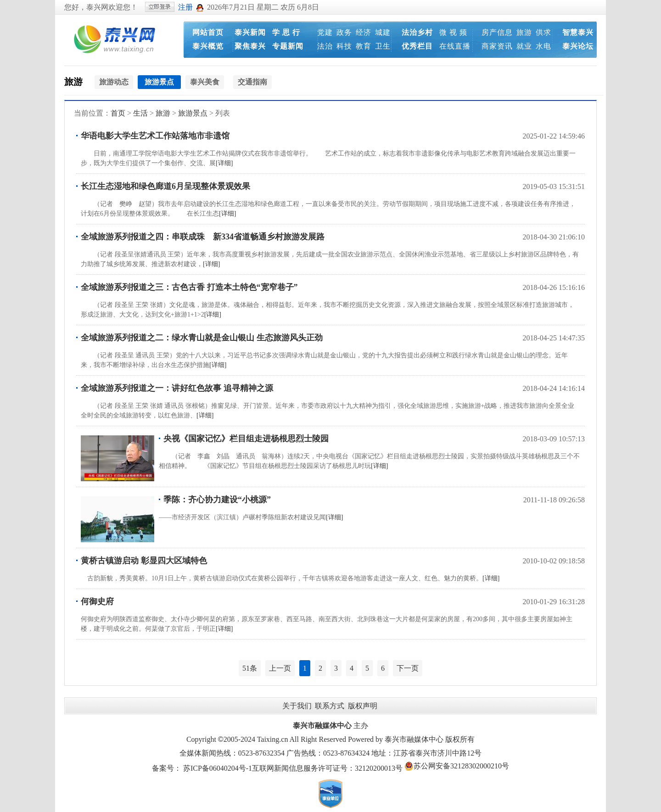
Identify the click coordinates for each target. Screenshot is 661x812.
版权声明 (363, 706)
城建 (383, 32)
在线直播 (455, 46)
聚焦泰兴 (250, 46)
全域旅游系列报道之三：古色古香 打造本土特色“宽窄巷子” (189, 287)
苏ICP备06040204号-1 (218, 768)
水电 (543, 46)
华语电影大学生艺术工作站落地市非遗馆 (155, 136)
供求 (543, 32)
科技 (344, 46)
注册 (185, 7)
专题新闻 (288, 46)
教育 (364, 46)
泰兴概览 (208, 46)
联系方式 (330, 706)
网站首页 (208, 32)
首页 (118, 113)
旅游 (524, 32)
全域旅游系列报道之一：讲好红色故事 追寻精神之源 (177, 388)
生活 (140, 113)
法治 (325, 46)
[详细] (224, 163)
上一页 (280, 668)
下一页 (408, 668)
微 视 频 (453, 32)
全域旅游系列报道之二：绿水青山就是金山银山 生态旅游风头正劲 (202, 338)
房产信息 (497, 32)
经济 (364, 32)
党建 (325, 32)
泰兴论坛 (578, 46)
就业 (524, 46)
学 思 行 (286, 32)
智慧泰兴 (578, 32)
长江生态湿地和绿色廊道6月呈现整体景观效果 (165, 186)
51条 (250, 668)
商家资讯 (497, 46)
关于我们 (297, 706)
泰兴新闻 (250, 32)
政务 (344, 32)
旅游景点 (193, 113)
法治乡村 (417, 32)
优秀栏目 (417, 46)
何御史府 (97, 601)
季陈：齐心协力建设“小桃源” (217, 500)
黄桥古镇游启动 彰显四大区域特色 (144, 561)
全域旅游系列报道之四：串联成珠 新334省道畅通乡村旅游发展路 (203, 237)
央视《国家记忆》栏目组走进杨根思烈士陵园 (246, 439)
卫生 (383, 46)
